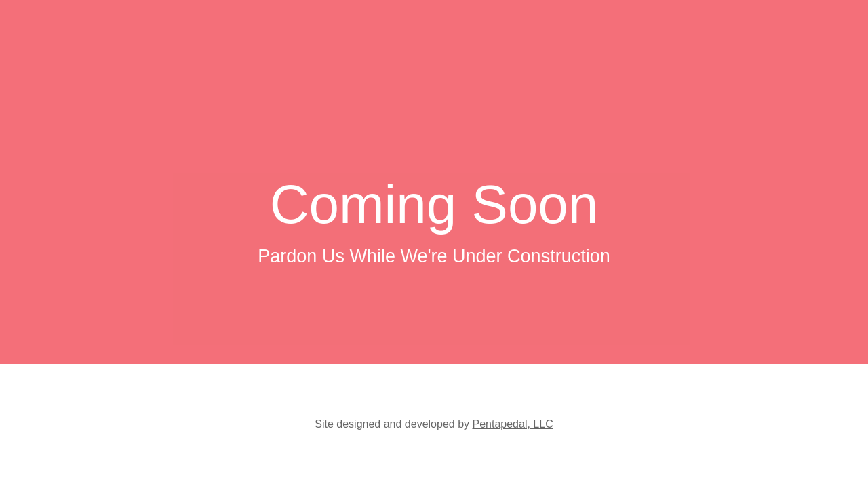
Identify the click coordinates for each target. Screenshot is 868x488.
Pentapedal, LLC (512, 424)
